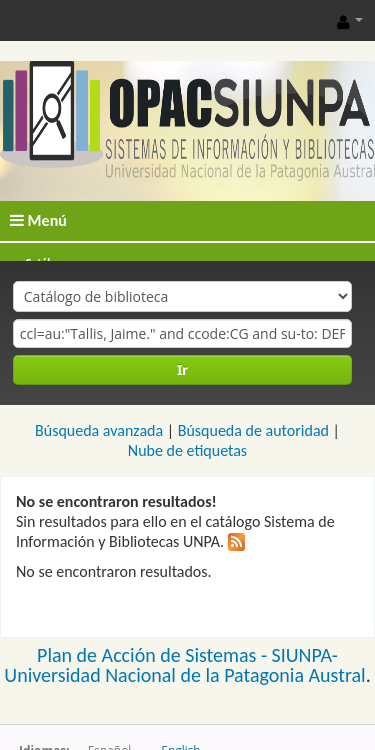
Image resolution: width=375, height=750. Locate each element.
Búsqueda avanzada (99, 430)
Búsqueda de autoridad (253, 430)
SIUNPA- (305, 655)
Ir (182, 369)
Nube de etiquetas (187, 450)
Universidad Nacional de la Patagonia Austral (184, 675)
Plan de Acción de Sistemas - (154, 655)
